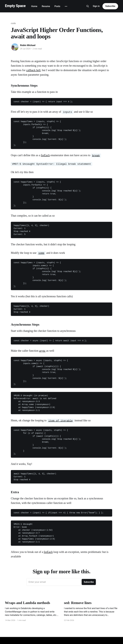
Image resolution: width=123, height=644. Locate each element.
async (42, 351)
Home (34, 6)
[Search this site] (88, 6)
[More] (66, 6)
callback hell (33, 70)
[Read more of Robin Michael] (15, 47)
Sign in (96, 6)
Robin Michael (28, 45)
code (13, 23)
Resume (46, 6)
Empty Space (15, 6)
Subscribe (110, 6)
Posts (57, 6)
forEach (45, 155)
